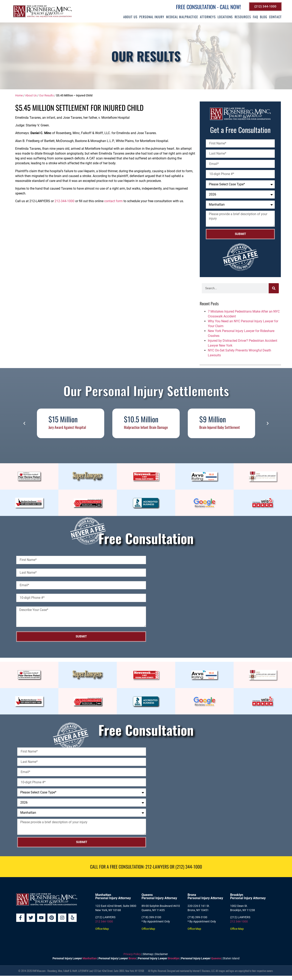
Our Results (46, 95)
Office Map (102, 929)
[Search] (274, 288)
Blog (264, 17)
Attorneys (208, 17)
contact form (113, 201)
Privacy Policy (132, 954)
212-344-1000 (64, 201)
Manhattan (90, 958)
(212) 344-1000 (189, 867)
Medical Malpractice (182, 17)
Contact (275, 17)
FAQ (255, 17)
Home (19, 95)
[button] (24, 423)
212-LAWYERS (157, 867)
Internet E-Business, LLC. (204, 971)
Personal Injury (152, 17)
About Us (130, 17)
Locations (225, 17)
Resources (243, 17)
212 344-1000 (104, 921)
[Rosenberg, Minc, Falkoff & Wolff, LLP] (214, 599)
